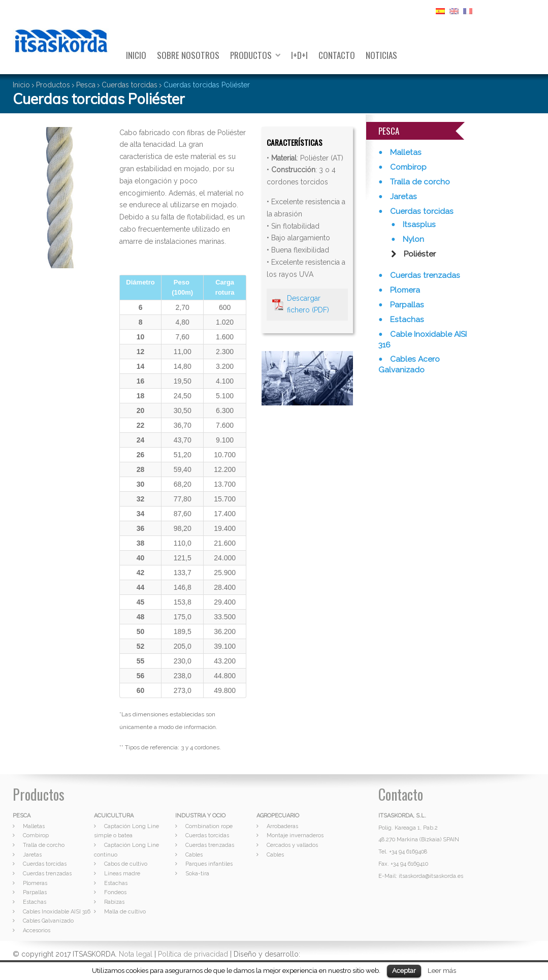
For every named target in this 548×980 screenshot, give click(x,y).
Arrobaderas (282, 826)
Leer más (442, 970)
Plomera (404, 290)
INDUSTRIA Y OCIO (200, 816)
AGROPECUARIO (278, 816)
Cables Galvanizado (48, 921)
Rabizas (114, 902)
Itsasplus (418, 225)
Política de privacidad (193, 954)
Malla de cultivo (125, 912)
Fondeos (115, 892)
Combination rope (209, 826)
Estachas (406, 320)
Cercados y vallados (292, 845)
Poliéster (419, 254)
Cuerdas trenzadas (424, 275)
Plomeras (35, 883)
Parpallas (406, 305)
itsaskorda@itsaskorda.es (431, 876)
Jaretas (402, 197)
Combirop (407, 167)
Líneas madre (122, 874)
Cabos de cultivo (126, 864)
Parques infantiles (209, 864)
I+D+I (299, 55)
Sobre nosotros (188, 55)
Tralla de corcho (419, 182)
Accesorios (37, 930)
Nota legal (136, 954)
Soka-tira (197, 874)
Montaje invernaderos (295, 835)
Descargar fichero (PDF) (308, 304)
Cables (194, 855)
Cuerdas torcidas (130, 85)
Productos (251, 55)
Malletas (405, 152)
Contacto (337, 55)
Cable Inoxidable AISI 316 (423, 340)
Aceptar (404, 971)
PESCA (22, 816)
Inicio (136, 55)
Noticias (381, 55)
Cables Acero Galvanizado (409, 365)
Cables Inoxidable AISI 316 (57, 912)
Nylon (412, 239)
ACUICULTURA (114, 816)
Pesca (86, 85)
